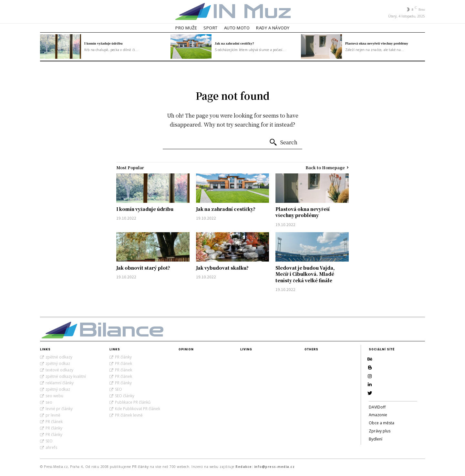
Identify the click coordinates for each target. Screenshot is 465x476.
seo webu (54, 396)
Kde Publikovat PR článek (138, 409)
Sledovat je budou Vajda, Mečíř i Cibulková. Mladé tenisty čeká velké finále (305, 274)
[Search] (283, 142)
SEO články (125, 396)
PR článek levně (129, 415)
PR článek (54, 422)
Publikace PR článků (133, 402)
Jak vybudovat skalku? (222, 268)
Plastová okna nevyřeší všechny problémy (377, 43)
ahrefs (51, 447)
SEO (49, 441)
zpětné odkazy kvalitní (66, 376)
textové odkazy (59, 370)
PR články (54, 428)
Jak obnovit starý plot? (143, 268)
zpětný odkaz (58, 363)
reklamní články (60, 383)
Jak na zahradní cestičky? (234, 43)
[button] (48, 12)
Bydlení (376, 448)
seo (49, 402)
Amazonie (378, 424)
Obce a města (382, 432)
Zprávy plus (380, 440)
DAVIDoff (377, 416)
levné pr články (59, 409)
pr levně (53, 415)
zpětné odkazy (59, 357)
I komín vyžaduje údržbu (103, 43)
